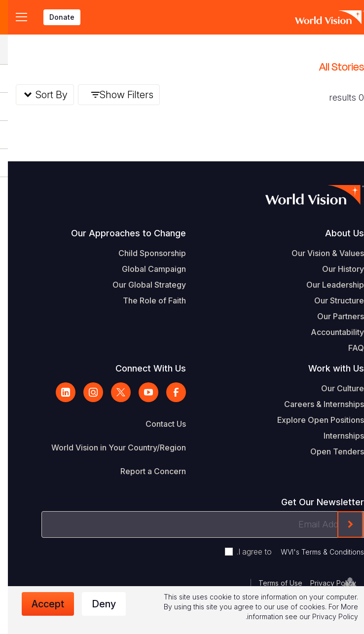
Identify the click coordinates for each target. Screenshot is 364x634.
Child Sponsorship (144, 253)
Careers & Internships (316, 404)
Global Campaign (146, 269)
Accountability (329, 332)
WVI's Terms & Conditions (314, 552)
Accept (40, 604)
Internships (336, 436)
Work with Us (328, 368)
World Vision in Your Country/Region (111, 448)
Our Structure (331, 300)
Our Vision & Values (320, 253)
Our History (335, 269)
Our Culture (335, 388)
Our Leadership (327, 285)
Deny (96, 604)
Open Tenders (329, 451)
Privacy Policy (325, 583)
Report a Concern (145, 471)
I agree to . (292, 552)
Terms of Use (273, 583)
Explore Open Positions (313, 420)
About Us (337, 233)
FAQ (348, 348)
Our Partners (333, 316)
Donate (54, 17)
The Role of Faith (146, 300)
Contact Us (158, 424)
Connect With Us (143, 368)
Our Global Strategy (141, 285)
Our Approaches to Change (121, 233)
